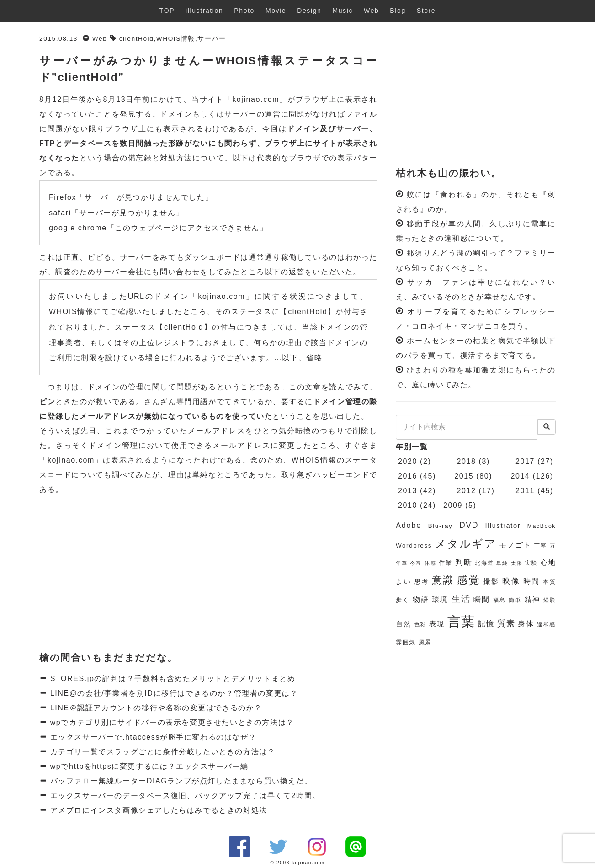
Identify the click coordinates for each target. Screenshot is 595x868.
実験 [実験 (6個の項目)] (531, 563)
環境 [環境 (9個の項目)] (440, 599)
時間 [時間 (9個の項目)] (532, 581)
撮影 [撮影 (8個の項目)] (491, 581)
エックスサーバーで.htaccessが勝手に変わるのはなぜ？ (152, 737)
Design (309, 11)
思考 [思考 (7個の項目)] (422, 582)
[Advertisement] (208, 580)
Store (426, 11)
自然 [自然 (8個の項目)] (403, 624)
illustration (204, 11)
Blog (398, 11)
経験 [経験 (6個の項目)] (550, 600)
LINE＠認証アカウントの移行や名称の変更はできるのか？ (155, 708)
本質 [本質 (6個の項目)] (549, 582)
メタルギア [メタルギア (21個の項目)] (465, 544)
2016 (408, 476)
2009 (453, 505)
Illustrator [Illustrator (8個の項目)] (503, 526)
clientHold (137, 39)
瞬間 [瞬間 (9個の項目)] (482, 599)
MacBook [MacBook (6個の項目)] (542, 526)
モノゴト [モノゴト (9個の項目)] (515, 545)
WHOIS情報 (176, 39)
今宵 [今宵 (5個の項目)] (416, 563)
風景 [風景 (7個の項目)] (425, 642)
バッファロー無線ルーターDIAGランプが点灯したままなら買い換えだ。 (180, 781)
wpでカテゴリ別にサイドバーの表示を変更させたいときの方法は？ (171, 722)
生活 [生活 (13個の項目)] (461, 599)
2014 (521, 476)
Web (371, 11)
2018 (467, 461)
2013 (408, 491)
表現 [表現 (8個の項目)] (437, 624)
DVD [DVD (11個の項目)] (469, 525)
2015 (464, 476)
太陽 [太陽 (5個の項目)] (517, 563)
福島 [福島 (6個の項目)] (499, 600)
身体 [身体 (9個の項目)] (526, 624)
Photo (244, 11)
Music (343, 11)
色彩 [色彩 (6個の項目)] (420, 624)
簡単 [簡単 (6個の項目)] (515, 600)
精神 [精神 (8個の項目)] (532, 600)
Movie (276, 11)
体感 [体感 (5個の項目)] (430, 563)
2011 (525, 491)
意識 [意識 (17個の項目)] (443, 580)
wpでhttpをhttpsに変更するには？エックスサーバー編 (148, 766)
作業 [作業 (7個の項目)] (445, 563)
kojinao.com (256, 99)
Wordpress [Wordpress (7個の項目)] (414, 546)
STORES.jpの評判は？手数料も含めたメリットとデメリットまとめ (172, 679)
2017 (525, 461)
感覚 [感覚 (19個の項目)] (469, 580)
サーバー (212, 39)
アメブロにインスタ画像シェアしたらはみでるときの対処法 (157, 810)
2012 (467, 491)
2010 (408, 505)
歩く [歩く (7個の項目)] (403, 600)
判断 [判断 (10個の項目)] (464, 562)
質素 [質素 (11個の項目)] (506, 623)
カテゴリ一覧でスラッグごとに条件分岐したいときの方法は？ (162, 752)
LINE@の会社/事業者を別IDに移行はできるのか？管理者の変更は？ (173, 693)
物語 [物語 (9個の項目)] (421, 599)
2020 (408, 461)
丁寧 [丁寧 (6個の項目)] (541, 546)
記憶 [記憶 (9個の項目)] (486, 624)
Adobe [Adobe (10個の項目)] (409, 525)
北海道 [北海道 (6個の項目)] (484, 563)
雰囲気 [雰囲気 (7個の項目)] (406, 642)
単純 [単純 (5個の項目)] (502, 563)
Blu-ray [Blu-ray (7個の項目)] (441, 526)
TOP (167, 11)
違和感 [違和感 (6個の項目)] (546, 624)
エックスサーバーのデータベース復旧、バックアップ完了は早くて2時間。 (184, 796)
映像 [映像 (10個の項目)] (511, 581)
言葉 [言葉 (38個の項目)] (461, 621)
